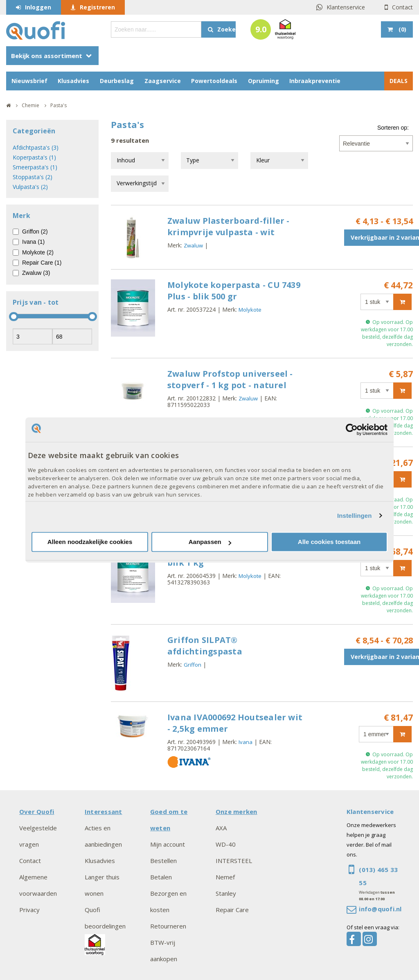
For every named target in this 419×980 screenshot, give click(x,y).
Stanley (226, 893)
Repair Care (232, 910)
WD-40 (226, 844)
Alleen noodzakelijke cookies (90, 542)
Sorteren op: (393, 128)
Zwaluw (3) (36, 273)
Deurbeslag (117, 81)
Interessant (104, 811)
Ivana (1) (33, 242)
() (402, 29)
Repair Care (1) (42, 263)
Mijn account (168, 844)
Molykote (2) (38, 252)
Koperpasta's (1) (34, 157)
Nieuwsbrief (29, 81)
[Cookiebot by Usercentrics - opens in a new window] (352, 429)
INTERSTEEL (234, 861)
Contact (402, 7)
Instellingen (355, 516)
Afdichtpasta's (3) (36, 147)
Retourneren (168, 926)
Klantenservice (346, 7)
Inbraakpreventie (315, 81)
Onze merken (237, 811)
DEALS (399, 81)
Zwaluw (193, 245)
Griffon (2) (35, 232)
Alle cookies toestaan (329, 542)
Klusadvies (73, 81)
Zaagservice (163, 81)
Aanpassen (210, 542)
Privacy (29, 910)
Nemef (225, 877)
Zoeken (226, 29)
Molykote (250, 310)
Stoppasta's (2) (33, 177)
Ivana (246, 742)
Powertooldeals (214, 81)
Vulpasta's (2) (30, 187)
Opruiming (264, 81)
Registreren (97, 7)
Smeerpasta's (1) (35, 167)
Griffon (193, 665)
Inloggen (38, 7)
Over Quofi (37, 811)
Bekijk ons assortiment (47, 56)
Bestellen (163, 861)
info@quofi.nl (380, 909)
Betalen (161, 877)
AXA (221, 828)
